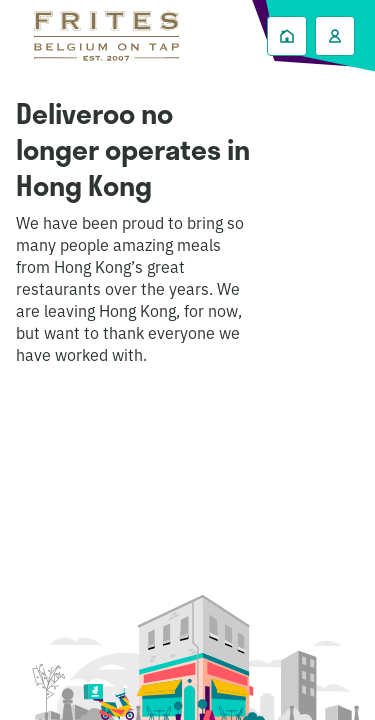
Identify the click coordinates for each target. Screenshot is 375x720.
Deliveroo (106, 36)
